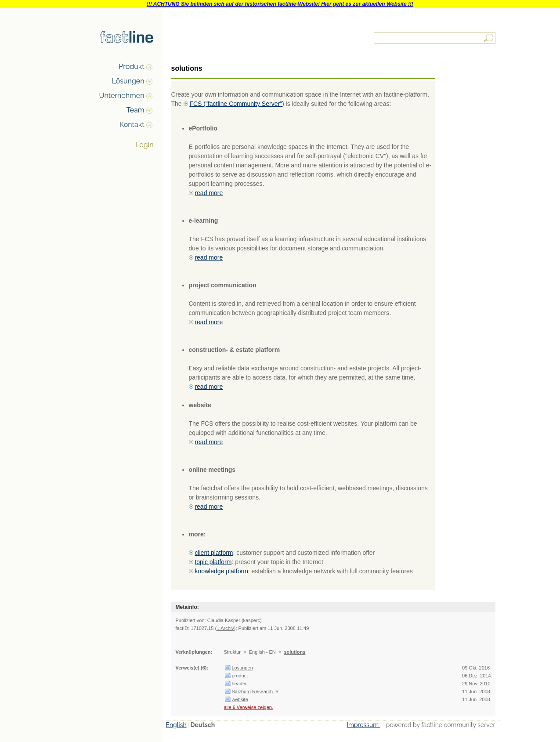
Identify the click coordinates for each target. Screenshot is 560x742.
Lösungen (128, 81)
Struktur (233, 652)
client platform (214, 553)
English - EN (262, 652)
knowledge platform (221, 571)
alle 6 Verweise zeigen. (249, 707)
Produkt (131, 67)
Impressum (364, 725)
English (176, 725)
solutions (294, 652)
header (239, 684)
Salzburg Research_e (255, 691)
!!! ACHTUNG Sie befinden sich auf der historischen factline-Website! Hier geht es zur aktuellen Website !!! (280, 4)
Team (135, 110)
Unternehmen (122, 96)
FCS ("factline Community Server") (237, 104)
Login (144, 145)
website (240, 699)
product (240, 676)
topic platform (213, 562)
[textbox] (435, 38)
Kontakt (132, 125)
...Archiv (225, 628)
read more (209, 193)
